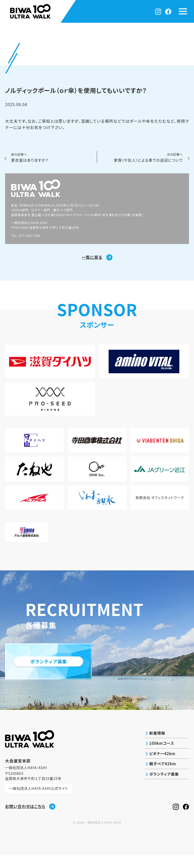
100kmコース (161, 757)
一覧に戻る (97, 258)
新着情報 (156, 746)
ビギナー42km (161, 768)
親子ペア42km (162, 778)
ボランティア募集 (163, 789)
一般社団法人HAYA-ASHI (103, 835)
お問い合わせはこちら (30, 819)
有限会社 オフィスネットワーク (160, 507)
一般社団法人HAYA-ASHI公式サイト (39, 801)
